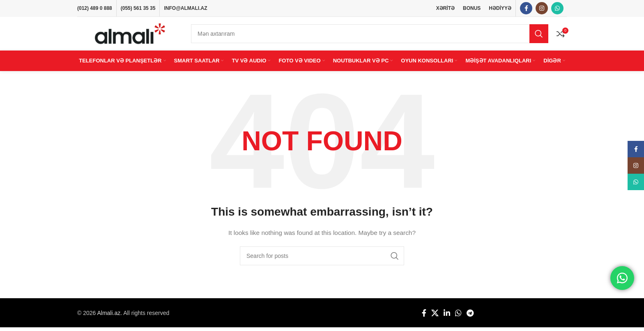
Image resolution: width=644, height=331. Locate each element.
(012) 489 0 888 (95, 8)
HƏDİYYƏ (500, 8)
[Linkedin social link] (447, 317)
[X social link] (435, 317)
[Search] (370, 36)
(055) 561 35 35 (138, 8)
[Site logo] (130, 35)
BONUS (472, 8)
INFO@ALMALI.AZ (185, 8)
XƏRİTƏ (445, 8)
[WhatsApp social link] (557, 9)
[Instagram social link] (542, 9)
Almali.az (109, 317)
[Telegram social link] (470, 317)
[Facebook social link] (526, 9)
